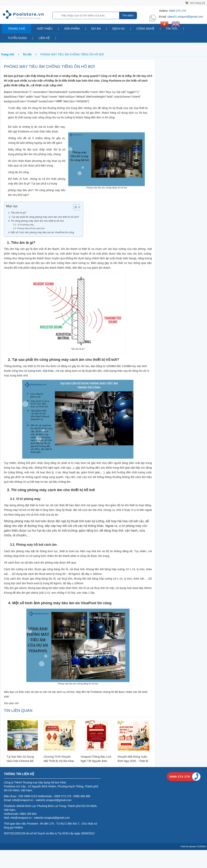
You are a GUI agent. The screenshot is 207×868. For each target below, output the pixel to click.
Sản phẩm (72, 28)
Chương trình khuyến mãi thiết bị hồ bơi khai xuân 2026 (59, 759)
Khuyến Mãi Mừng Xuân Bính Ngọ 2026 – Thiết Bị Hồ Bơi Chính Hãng (133, 759)
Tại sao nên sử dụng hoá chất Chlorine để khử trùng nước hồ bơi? (22, 759)
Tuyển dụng (17, 38)
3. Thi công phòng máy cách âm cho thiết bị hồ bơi (35, 221)
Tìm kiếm (128, 15)
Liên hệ (44, 38)
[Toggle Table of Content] (75, 207)
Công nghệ (145, 28)
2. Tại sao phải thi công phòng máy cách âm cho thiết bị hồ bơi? (43, 217)
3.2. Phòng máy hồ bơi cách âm (27, 228)
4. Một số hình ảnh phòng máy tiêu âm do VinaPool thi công (40, 232)
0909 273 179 (177, 11)
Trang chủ (17, 28)
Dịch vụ (118, 28)
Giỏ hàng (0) (195, 3)
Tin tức (172, 28)
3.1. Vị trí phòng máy (22, 225)
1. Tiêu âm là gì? (16, 213)
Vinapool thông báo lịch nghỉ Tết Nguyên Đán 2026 (96, 759)
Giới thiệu (45, 28)
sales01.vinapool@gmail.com (185, 17)
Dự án (96, 28)
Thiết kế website (188, 846)
